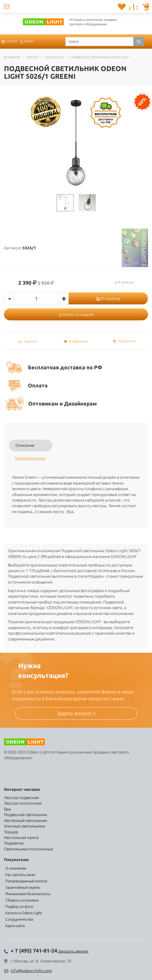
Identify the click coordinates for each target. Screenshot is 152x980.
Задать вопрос (76, 713)
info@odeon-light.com (31, 971)
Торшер (11, 832)
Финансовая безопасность (28, 894)
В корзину (108, 298)
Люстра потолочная (23, 803)
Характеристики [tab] (30, 458)
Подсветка (14, 843)
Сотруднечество (19, 919)
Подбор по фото (19, 907)
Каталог (10, 41)
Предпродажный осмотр (26, 881)
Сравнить (28, 341)
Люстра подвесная (21, 798)
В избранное (76, 341)
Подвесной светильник (26, 815)
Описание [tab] (25, 445)
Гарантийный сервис (23, 887)
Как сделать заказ (20, 875)
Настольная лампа (21, 838)
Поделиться (124, 341)
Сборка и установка (22, 900)
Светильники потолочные (28, 849)
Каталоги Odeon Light (24, 913)
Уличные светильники (25, 826)
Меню (27, 41)
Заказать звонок (73, 951)
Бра (7, 809)
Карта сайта (15, 926)
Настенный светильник (26, 820)
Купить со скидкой (76, 315)
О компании (16, 868)
